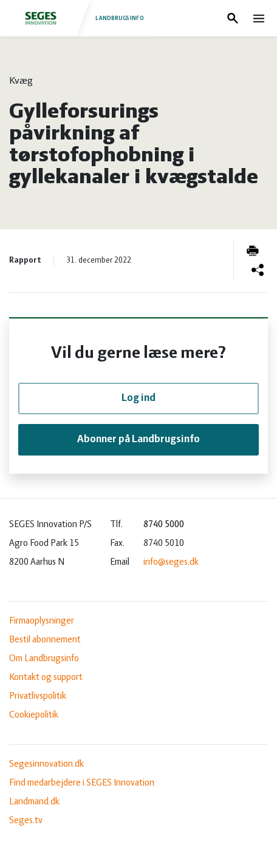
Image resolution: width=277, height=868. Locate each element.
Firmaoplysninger (42, 621)
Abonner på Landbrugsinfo (138, 439)
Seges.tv (26, 821)
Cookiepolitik (34, 715)
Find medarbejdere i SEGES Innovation (82, 783)
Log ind (138, 398)
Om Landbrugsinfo (44, 659)
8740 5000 (164, 525)
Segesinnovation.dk (46, 764)
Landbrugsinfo (78, 18)
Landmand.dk (34, 802)
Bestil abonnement (45, 640)
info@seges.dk (171, 562)
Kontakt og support (46, 678)
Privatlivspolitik (38, 696)
